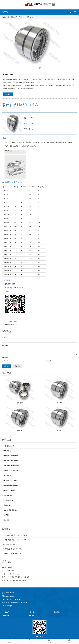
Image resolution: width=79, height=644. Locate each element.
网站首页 (14, 17)
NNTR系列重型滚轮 (11, 510)
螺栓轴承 (7, 505)
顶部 (69, 641)
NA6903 (59, 431)
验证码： (5, 358)
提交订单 (6, 366)
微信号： (5, 337)
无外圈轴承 (7, 476)
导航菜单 (5, 12)
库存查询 (57, 612)
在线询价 (8, 94)
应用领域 (18, 142)
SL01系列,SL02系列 (11, 461)
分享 (10, 641)
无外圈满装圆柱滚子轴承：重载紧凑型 (16, 535)
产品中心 (22, 17)
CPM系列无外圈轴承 (11, 485)
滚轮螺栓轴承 (8, 495)
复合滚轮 (7, 515)
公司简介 (6, 612)
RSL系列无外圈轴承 (11, 480)
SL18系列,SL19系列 (11, 456)
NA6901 (59, 403)
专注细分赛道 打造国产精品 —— (14, 549)
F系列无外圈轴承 (10, 490)
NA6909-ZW (13, 321)
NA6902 (20, 431)
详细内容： (6, 345)
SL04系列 (8, 451)
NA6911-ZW (13, 325)
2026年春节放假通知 (10, 544)
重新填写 (17, 366)
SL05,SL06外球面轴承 (12, 466)
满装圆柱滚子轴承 (10, 446)
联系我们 (31, 615)
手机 (30, 641)
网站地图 (10, 606)
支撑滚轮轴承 (9, 500)
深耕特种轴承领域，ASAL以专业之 (15, 540)
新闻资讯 (6, 615)
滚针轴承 (30, 17)
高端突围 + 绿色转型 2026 (12, 553)
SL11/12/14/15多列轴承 (12, 471)
